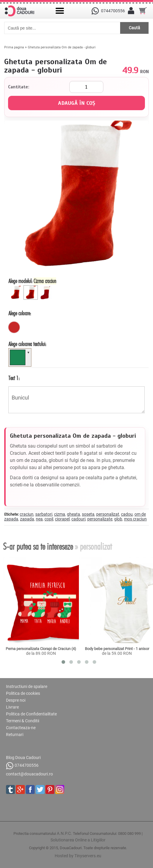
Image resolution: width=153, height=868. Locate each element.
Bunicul (76, 400)
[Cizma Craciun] (31, 288)
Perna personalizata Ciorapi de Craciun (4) (41, 649)
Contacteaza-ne (21, 728)
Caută (134, 28)
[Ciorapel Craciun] (16, 288)
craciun (27, 514)
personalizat (108, 514)
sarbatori (44, 514)
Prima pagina (14, 47)
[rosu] (14, 327)
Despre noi (16, 700)
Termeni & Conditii (23, 721)
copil (49, 519)
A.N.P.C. (64, 833)
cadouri (78, 519)
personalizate (100, 519)
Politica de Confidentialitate (31, 714)
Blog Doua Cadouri (23, 758)
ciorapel (62, 519)
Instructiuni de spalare (27, 686)
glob (118, 519)
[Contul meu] (131, 11)
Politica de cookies (23, 693)
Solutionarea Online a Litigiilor (78, 840)
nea (39, 519)
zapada (27, 519)
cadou (127, 514)
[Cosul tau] (143, 11)
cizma (60, 514)
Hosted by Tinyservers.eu (78, 856)
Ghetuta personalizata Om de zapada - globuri (62, 47)
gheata (74, 514)
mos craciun (135, 519)
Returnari (15, 735)
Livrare (12, 707)
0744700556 (22, 766)
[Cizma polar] (46, 288)
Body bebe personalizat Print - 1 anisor (117, 649)
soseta (88, 514)
